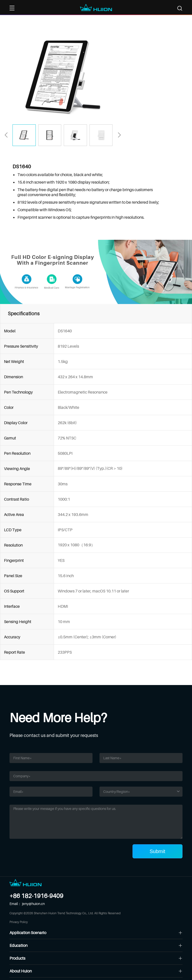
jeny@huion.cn (33, 904)
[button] (119, 135)
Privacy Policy (19, 922)
